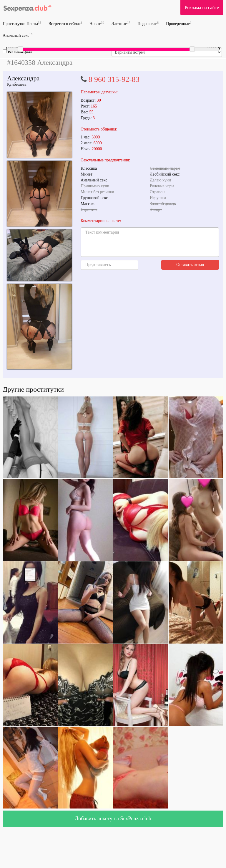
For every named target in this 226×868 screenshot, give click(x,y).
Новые (97, 23)
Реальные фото (17, 52)
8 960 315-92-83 (114, 79)
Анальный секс (18, 35)
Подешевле (148, 23)
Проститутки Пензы (22, 23)
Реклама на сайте (202, 8)
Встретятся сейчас (65, 23)
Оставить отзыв (190, 265)
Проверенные (179, 23)
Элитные (121, 23)
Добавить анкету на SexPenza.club (113, 819)
